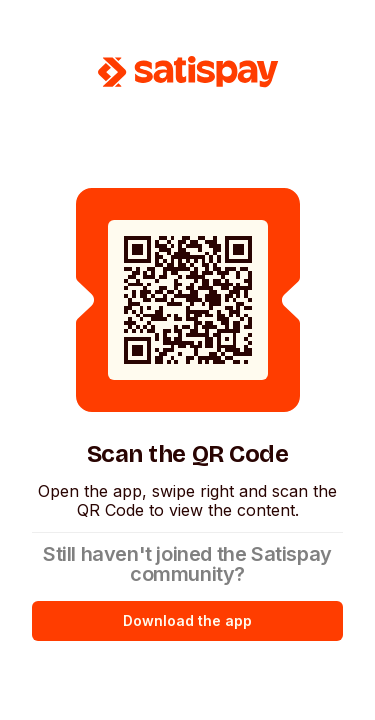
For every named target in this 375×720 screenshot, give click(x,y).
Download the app (187, 620)
